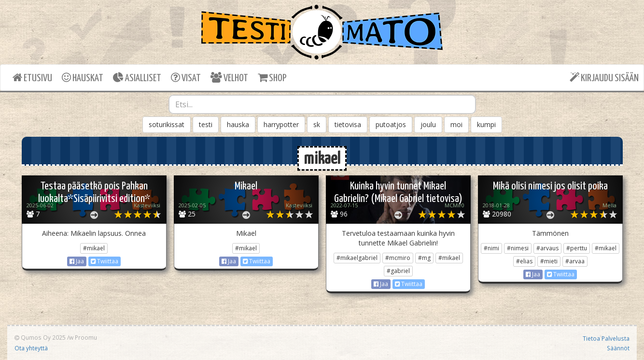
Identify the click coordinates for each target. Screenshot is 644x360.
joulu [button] (428, 124)
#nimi (491, 248)
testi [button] (206, 124)
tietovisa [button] (348, 124)
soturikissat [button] (167, 124)
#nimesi (518, 248)
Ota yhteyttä (31, 348)
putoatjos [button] (391, 124)
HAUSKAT (83, 78)
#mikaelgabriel (357, 258)
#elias (524, 261)
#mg (424, 258)
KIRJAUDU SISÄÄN (604, 78)
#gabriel (398, 271)
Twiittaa (105, 261)
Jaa (77, 261)
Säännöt (618, 348)
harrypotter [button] (281, 124)
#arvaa (575, 261)
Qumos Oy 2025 (40, 337)
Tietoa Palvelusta (606, 338)
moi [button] (456, 124)
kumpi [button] (486, 124)
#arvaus (547, 248)
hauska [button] (238, 124)
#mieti (549, 261)
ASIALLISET (137, 78)
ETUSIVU (32, 78)
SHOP (272, 78)
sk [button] (317, 124)
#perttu (577, 248)
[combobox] (322, 104)
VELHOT (229, 78)
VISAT (186, 78)
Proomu (86, 337)
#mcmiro (398, 258)
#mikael (94, 248)
